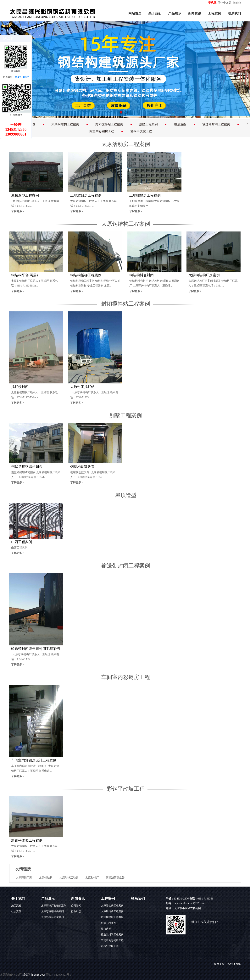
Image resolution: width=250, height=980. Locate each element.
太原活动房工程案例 (126, 144)
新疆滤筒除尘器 (115, 878)
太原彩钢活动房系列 (52, 917)
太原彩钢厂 (92, 878)
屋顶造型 (180, 124)
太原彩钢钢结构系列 (52, 911)
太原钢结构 (46, 878)
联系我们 (234, 13)
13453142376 (22, 77)
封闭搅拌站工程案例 (109, 124)
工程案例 (214, 13)
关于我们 (155, 13)
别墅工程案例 (148, 124)
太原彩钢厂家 (24, 878)
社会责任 (16, 911)
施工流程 (16, 906)
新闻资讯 (195, 13)
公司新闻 (76, 906)
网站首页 (135, 13)
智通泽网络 (234, 964)
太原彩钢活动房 (69, 878)
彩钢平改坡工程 (141, 131)
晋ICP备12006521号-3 (59, 975)
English (237, 3)
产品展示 (175, 13)
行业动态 (76, 911)
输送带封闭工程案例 (216, 124)
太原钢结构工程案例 (65, 124)
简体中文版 (225, 3)
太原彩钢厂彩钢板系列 (54, 906)
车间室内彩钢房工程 (126, 677)
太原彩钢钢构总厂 (11, 975)
